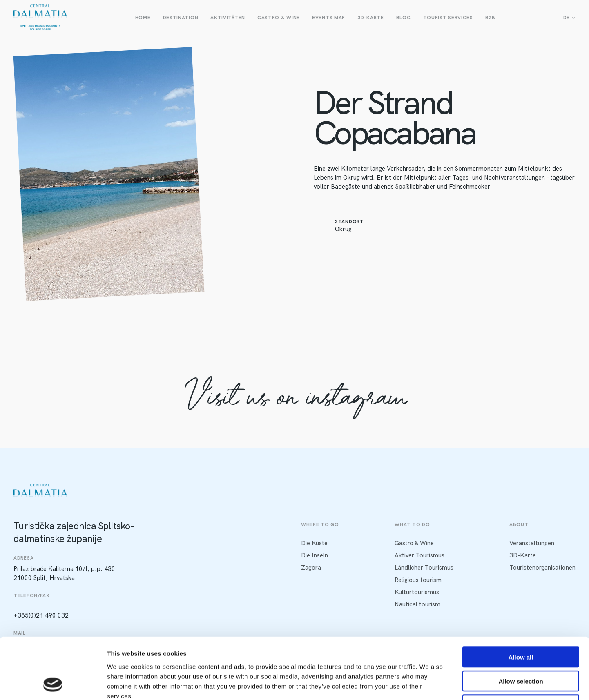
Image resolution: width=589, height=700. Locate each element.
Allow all (521, 600)
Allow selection (521, 624)
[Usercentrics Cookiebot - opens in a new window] (53, 684)
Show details (429, 684)
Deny (521, 648)
